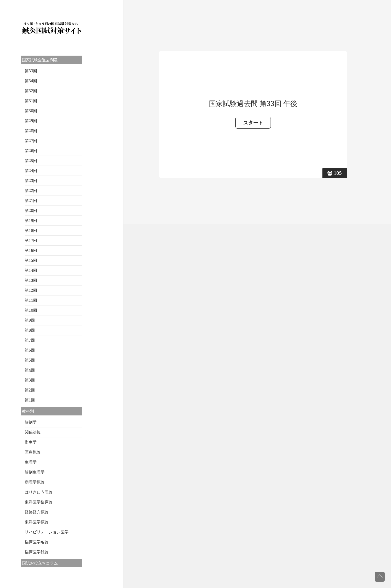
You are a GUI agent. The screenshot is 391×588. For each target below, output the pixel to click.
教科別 (28, 411)
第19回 (31, 220)
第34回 (31, 81)
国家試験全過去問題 (40, 60)
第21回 (31, 200)
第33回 (31, 71)
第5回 (30, 360)
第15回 (31, 260)
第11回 (31, 300)
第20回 (31, 210)
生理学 (31, 462)
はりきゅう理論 (39, 492)
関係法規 (33, 432)
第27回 (31, 141)
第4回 (30, 370)
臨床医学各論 (37, 542)
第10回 (31, 310)
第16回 (31, 250)
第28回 (31, 131)
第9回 (30, 320)
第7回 (30, 340)
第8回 (30, 330)
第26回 (31, 151)
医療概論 (33, 452)
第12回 (31, 290)
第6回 (30, 350)
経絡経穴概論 (37, 512)
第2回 (30, 390)
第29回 (31, 121)
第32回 (31, 91)
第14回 (31, 270)
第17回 (31, 240)
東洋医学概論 (37, 522)
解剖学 (31, 422)
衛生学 (31, 442)
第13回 (31, 280)
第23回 (31, 181)
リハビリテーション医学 (47, 532)
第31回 (31, 101)
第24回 (31, 171)
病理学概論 (35, 482)
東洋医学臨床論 (39, 502)
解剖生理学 (35, 472)
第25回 (31, 161)
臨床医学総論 (37, 552)
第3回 (30, 380)
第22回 (31, 191)
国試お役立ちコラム (40, 563)
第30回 (31, 111)
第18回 (31, 230)
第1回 (30, 400)
